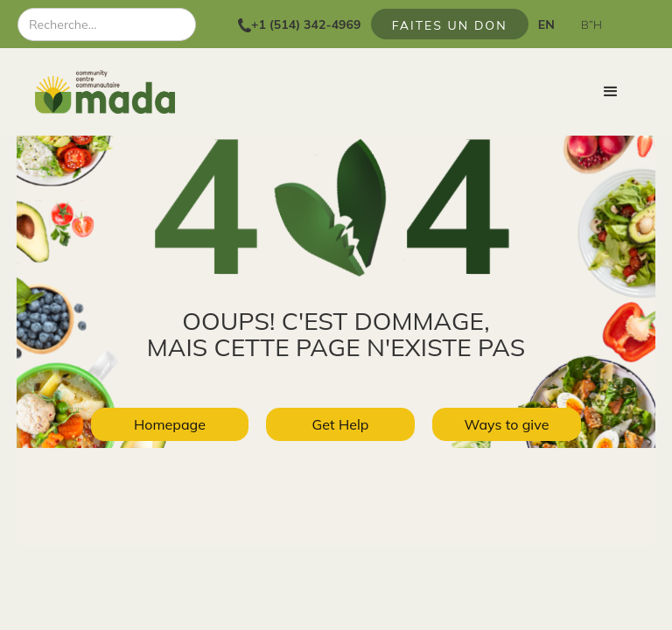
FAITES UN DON (450, 25)
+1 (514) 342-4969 (306, 24)
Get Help (341, 424)
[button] (611, 92)
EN (546, 24)
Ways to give (507, 424)
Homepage (170, 424)
